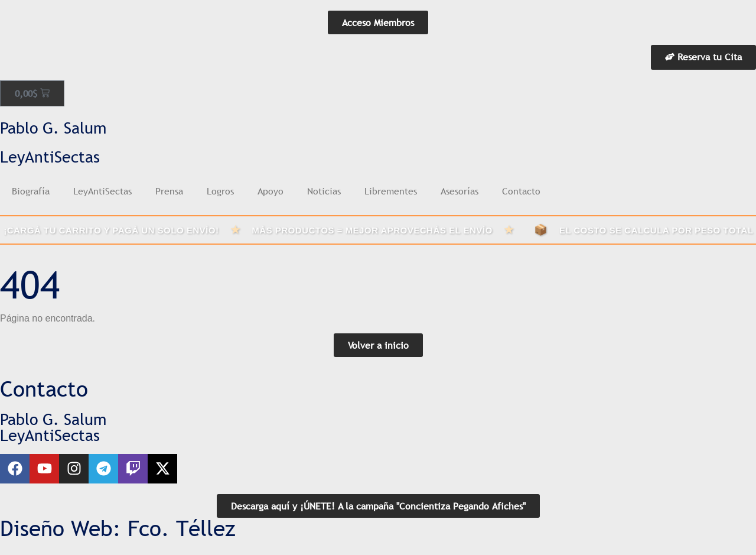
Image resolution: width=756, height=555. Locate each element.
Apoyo (271, 191)
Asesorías (460, 191)
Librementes (391, 191)
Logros (220, 191)
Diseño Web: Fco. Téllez (118, 528)
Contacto (521, 191)
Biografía (31, 191)
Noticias (324, 191)
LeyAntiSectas (102, 191)
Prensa (169, 191)
